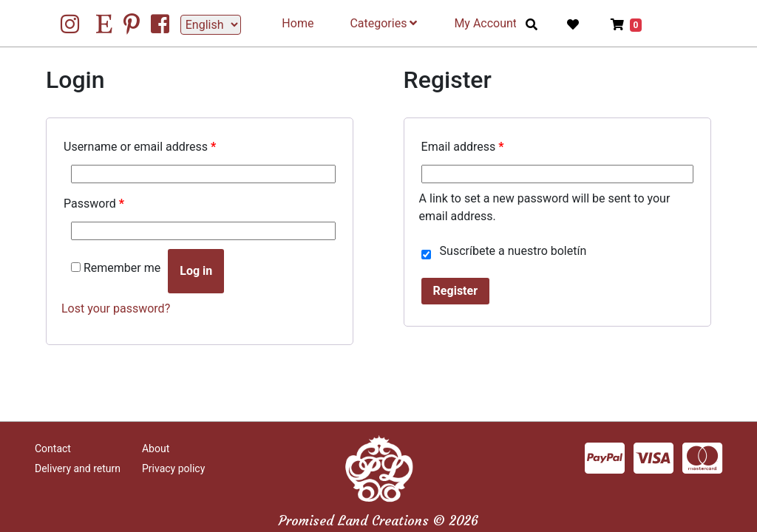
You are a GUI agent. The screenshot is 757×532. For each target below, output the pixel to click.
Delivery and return (78, 468)
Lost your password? (116, 308)
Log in (196, 271)
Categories (383, 23)
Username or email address (140, 147)
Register (455, 291)
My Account (485, 23)
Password (94, 204)
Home (298, 23)
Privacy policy (173, 468)
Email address (463, 147)
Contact (53, 449)
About (156, 449)
